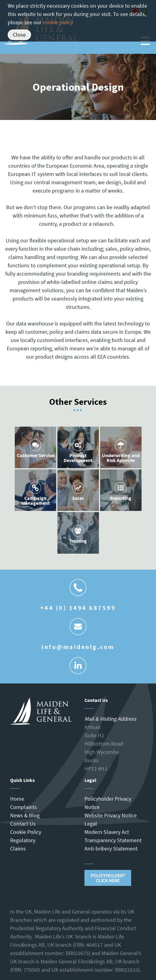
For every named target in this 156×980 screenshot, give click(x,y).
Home (17, 799)
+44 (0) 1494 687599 (78, 608)
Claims (18, 849)
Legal (91, 824)
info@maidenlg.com (78, 647)
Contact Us (23, 824)
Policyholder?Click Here (108, 878)
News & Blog (25, 815)
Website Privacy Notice (111, 815)
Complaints (23, 807)
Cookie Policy (26, 832)
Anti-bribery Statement (111, 849)
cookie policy (58, 22)
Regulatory (23, 840)
